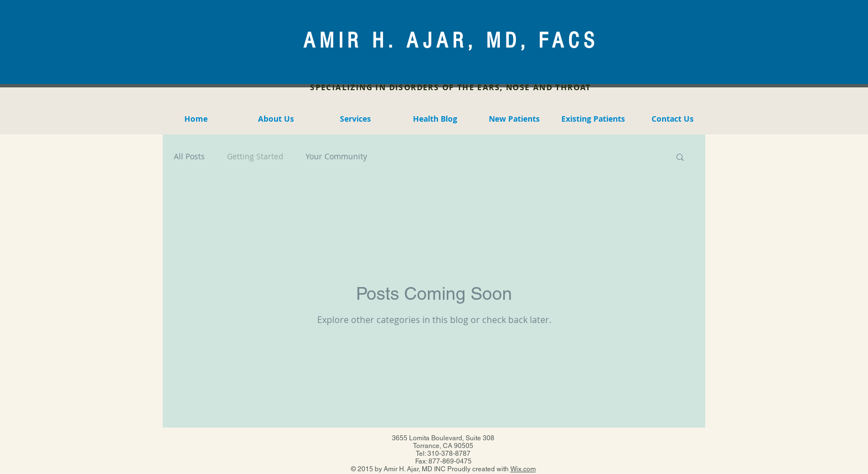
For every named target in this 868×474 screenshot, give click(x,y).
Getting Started (255, 156)
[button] (680, 158)
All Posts (189, 156)
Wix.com (523, 469)
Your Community (336, 156)
